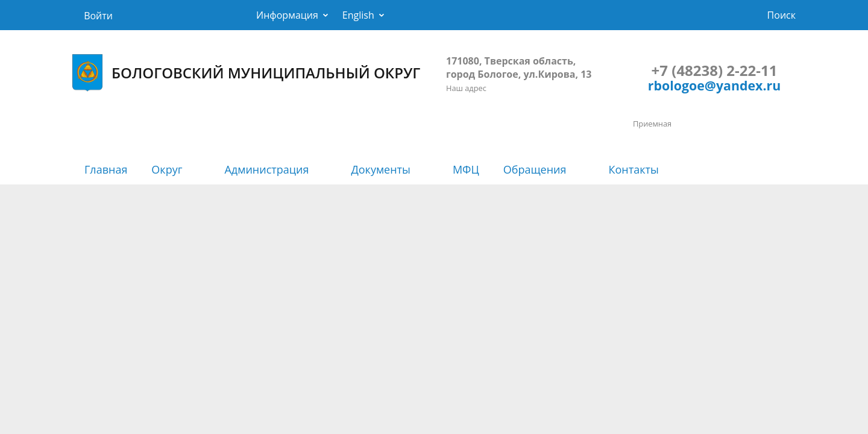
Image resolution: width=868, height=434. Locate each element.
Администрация (266, 169)
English (358, 15)
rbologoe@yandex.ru (714, 85)
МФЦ (466, 169)
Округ (167, 169)
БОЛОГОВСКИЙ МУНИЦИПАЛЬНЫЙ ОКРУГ (246, 73)
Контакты (634, 169)
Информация (287, 15)
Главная (106, 169)
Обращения (535, 169)
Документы (380, 169)
